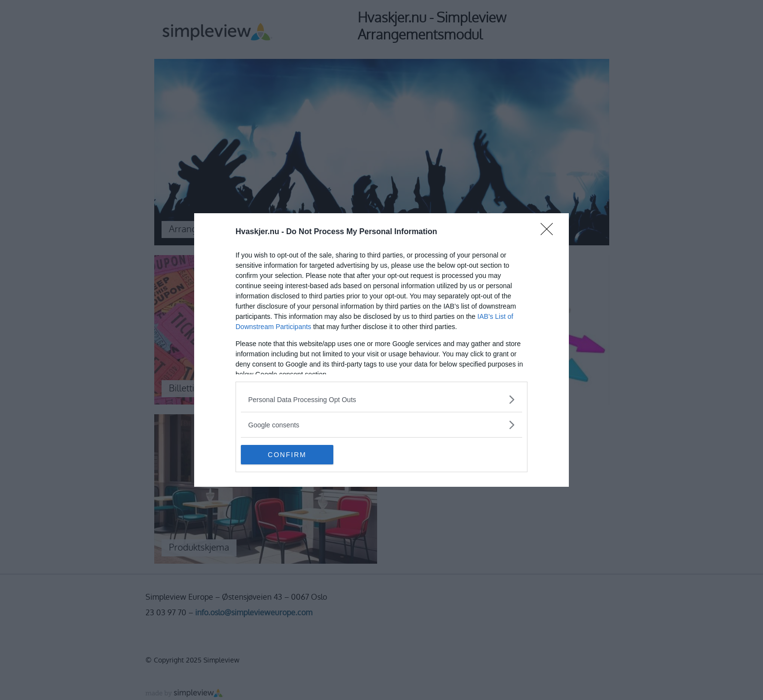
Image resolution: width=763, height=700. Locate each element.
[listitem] (381, 399)
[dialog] (381, 350)
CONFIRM (287, 455)
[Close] (550, 232)
